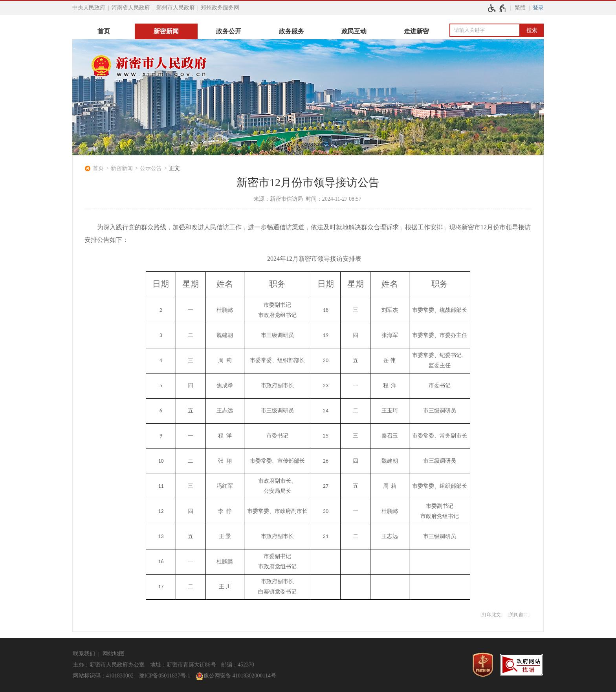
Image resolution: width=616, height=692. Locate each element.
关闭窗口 (519, 615)
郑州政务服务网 (220, 8)
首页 (104, 31)
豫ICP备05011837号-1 (165, 676)
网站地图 (114, 654)
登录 (538, 8)
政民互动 (354, 31)
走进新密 (416, 31)
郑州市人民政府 (176, 8)
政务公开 (229, 31)
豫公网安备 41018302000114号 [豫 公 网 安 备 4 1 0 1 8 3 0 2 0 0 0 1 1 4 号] (236, 676)
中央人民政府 (89, 8)
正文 (174, 168)
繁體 (520, 8)
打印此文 (491, 615)
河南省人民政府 (131, 8)
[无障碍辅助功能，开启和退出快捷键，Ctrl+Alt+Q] (497, 8)
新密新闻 (166, 31)
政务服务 (291, 31)
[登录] (538, 8)
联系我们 (84, 654)
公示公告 (151, 168)
